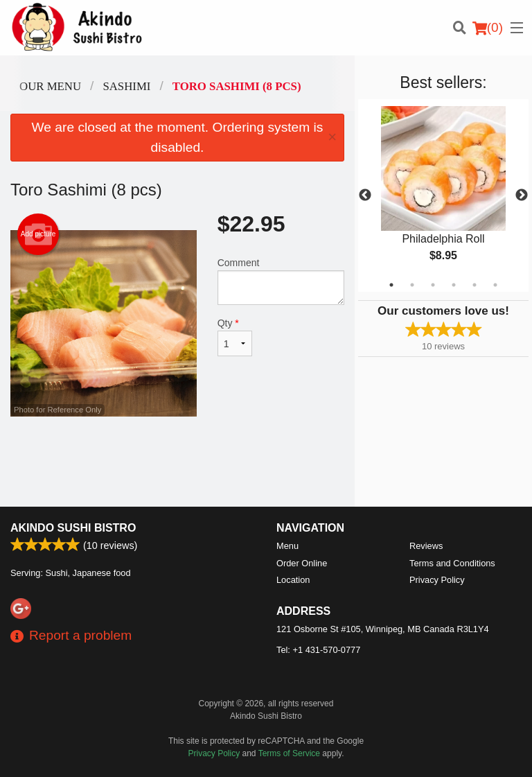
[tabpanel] (443, 195)
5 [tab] (475, 285)
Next (522, 195)
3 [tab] (433, 285)
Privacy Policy (437, 580)
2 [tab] (412, 285)
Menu (287, 546)
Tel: (318, 650)
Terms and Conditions (452, 563)
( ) (488, 28)
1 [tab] (391, 285)
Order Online (302, 563)
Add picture (38, 234)
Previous (365, 195)
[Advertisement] (177, 462)
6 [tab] (495, 285)
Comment (281, 281)
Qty (235, 337)
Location (293, 580)
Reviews (426, 546)
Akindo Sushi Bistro (73, 528)
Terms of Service (289, 753)
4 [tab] (454, 285)
